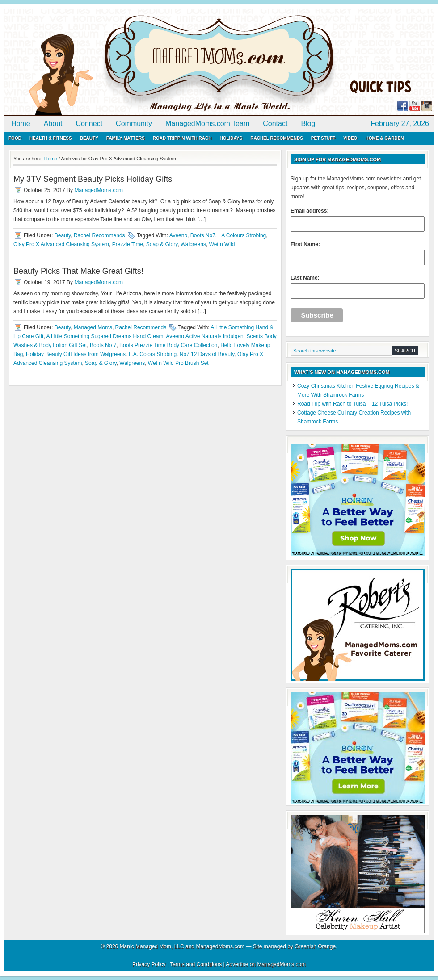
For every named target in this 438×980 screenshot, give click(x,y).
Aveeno (178, 235)
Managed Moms (93, 327)
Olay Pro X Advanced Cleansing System (61, 244)
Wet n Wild (222, 244)
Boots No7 (203, 235)
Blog (308, 124)
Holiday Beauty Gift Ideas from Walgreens (76, 354)
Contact (275, 124)
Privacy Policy (149, 964)
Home (21, 124)
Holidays (231, 138)
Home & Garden (384, 138)
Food (15, 138)
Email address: (358, 220)
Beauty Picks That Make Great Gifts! (78, 271)
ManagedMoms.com (107, 63)
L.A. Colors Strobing (153, 354)
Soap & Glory (162, 244)
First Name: (358, 253)
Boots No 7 (103, 345)
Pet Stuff (323, 138)
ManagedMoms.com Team (207, 124)
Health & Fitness (51, 138)
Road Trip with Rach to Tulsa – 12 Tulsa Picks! (352, 404)
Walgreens (193, 244)
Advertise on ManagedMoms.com (266, 964)
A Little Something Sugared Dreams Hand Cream (105, 336)
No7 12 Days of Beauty (207, 354)
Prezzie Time (128, 244)
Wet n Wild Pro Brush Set (178, 363)
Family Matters (126, 138)
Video (350, 138)
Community (134, 124)
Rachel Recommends (277, 138)
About (53, 124)
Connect (89, 124)
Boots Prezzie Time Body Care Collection (168, 345)
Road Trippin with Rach (182, 138)
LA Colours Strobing (242, 235)
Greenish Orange (315, 946)
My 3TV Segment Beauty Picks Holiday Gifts (93, 179)
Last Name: (358, 287)
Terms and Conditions (196, 964)
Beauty (89, 138)
